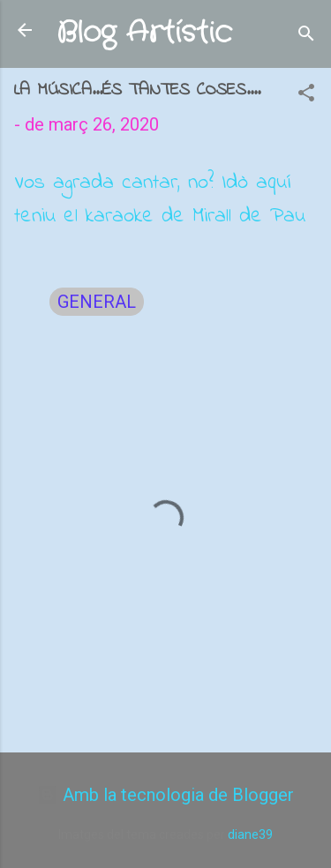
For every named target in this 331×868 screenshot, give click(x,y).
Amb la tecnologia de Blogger (165, 795)
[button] (306, 95)
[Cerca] (306, 36)
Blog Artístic (144, 33)
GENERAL (97, 302)
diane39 (250, 834)
